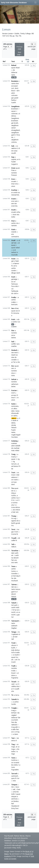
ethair (16, 308)
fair (13, 560)
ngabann (15, 634)
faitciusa (14, 284)
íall (12, 243)
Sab (13, 146)
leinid (13, 245)
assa (16, 151)
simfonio (15, 799)
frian (13, 170)
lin (18, 699)
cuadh (17, 689)
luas (15, 482)
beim (16, 720)
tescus (18, 589)
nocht (13, 612)
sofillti (14, 344)
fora (18, 135)
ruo (19, 322)
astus (13, 740)
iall (16, 727)
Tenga (14, 632)
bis (16, 206)
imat (13, 184)
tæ (18, 738)
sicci (13, 562)
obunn (14, 645)
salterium (15, 384)
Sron (13, 179)
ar (18, 159)
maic (13, 450)
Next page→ (19, 53)
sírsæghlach (16, 130)
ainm (13, 93)
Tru (13, 488)
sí (19, 634)
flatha (13, 100)
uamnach (15, 776)
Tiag (13, 744)
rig (19, 459)
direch (14, 594)
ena (16, 184)
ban (19, 789)
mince (18, 510)
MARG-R (14, 418)
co (17, 146)
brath (16, 123)
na (19, 192)
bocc (17, 787)
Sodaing (14, 441)
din (15, 578)
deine (13, 423)
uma (14, 792)
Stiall (13, 240)
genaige (14, 279)
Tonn (13, 566)
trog (13, 727)
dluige (14, 273)
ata (13, 505)
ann (16, 201)
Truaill (14, 538)
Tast (13, 738)
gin (12, 123)
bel (16, 637)
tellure (14, 547)
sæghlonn (15, 125)
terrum (14, 464)
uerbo (14, 223)
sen (13, 352)
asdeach (14, 626)
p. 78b (33, 81)
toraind (16, 763)
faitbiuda (15, 291)
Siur (13, 330)
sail (14, 789)
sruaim (14, 181)
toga (13, 747)
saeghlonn (15, 132)
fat (14, 362)
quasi (13, 68)
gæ (13, 261)
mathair (17, 448)
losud (13, 673)
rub (18, 319)
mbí (18, 475)
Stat (13, 221)
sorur (13, 335)
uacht (13, 607)
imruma (16, 313)
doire (13, 675)
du (12, 137)
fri (19, 466)
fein (13, 722)
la (19, 660)
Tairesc (14, 584)
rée (19, 362)
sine (13, 357)
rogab (14, 435)
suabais (14, 443)
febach (14, 427)
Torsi (13, 529)
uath (16, 553)
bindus (16, 801)
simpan (14, 796)
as (12, 282)
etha (18, 212)
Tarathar (15, 551)
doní (13, 484)
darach (16, 558)
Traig (13, 454)
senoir (14, 111)
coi (14, 282)
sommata (15, 406)
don (17, 83)
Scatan (14, 390)
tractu (14, 457)
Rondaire (15, 81)
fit (16, 778)
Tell (13, 544)
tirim (13, 375)
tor (18, 529)
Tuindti (14, 699)
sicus (13, 373)
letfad (14, 713)
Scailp (14, 297)
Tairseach (15, 621)
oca (13, 720)
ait (12, 660)
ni (17, 420)
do (12, 293)
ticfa (13, 652)
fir (12, 313)
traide (17, 652)
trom (16, 532)
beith (13, 523)
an (14, 637)
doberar (14, 72)
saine (15, 416)
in (17, 252)
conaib (14, 360)
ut (19, 114)
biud (13, 91)
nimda (14, 425)
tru (12, 518)
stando (14, 232)
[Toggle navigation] (35, 3)
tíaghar (14, 628)
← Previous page (19, 47)
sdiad (18, 248)
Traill (13, 666)
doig (13, 493)
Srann (14, 199)
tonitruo (14, 760)
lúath (17, 655)
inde (13, 650)
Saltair (14, 379)
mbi (16, 286)
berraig (16, 576)
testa (17, 411)
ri (16, 135)
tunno (14, 571)
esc (16, 587)
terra (17, 695)
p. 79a (33, 603)
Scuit (13, 277)
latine (13, 386)
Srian (13, 168)
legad (18, 435)
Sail (13, 342)
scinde (14, 270)
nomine (14, 173)
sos (17, 311)
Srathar (14, 190)
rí (12, 420)
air (12, 555)
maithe (14, 346)
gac (13, 98)
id (19, 148)
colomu (14, 142)
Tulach (14, 603)
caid (13, 684)
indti (18, 607)
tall (12, 639)
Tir (12, 695)
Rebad (14, 65)
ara (13, 234)
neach (13, 355)
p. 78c (33, 331)
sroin (13, 206)
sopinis (14, 159)
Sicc (13, 366)
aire (18, 91)
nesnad (14, 195)
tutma (15, 503)
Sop (13, 157)
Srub (13, 319)
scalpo (14, 302)
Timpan (14, 785)
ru (15, 491)
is (20, 159)
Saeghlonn (15, 106)
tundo (14, 704)
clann (16, 734)
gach (13, 135)
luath (13, 648)
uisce (13, 186)
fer (12, 578)
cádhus (14, 686)
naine (13, 432)
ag (15, 518)
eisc (18, 215)
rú (14, 500)
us (19, 612)
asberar (14, 477)
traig (13, 710)
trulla (13, 671)
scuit (13, 393)
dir (19, 538)
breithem (15, 109)
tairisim (14, 225)
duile (15, 420)
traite (16, 480)
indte (13, 751)
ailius (15, 408)
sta (17, 223)
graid (16, 98)
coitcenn (14, 95)
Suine (13, 404)
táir (13, 587)
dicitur (14, 116)
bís (18, 195)
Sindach (14, 350)
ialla (14, 729)
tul (12, 605)
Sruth (13, 210)
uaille (13, 540)
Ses (13, 308)
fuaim (13, 430)
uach (16, 605)
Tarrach (14, 773)
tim (13, 787)
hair (14, 512)
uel (14, 266)
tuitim (14, 495)
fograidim (15, 770)
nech (16, 352)
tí (12, 500)
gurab (18, 523)
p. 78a (33, 65)
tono (13, 767)
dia (16, 722)
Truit (13, 472)
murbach (15, 581)
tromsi (14, 534)
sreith (15, 192)
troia (13, 507)
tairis (13, 75)
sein (16, 562)
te (19, 632)
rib (14, 70)
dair (13, 553)
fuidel (13, 162)
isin (16, 203)
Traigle (14, 708)
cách (15, 293)
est (12, 151)
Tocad (14, 682)
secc (13, 368)
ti (19, 500)
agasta (14, 521)
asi (12, 466)
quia (13, 778)
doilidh (18, 446)
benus (16, 466)
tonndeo (14, 573)
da (18, 713)
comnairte (15, 237)
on (18, 472)
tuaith (14, 102)
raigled (14, 715)
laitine (14, 338)
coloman (14, 114)
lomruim (14, 304)
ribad (18, 68)
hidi (15, 243)
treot (13, 475)
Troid (13, 643)
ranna (13, 83)
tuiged (14, 164)
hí (12, 266)
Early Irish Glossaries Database (14, 2)
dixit (13, 411)
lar (12, 469)
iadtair (14, 252)
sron (13, 201)
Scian (13, 259)
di (19, 240)
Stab (13, 229)
